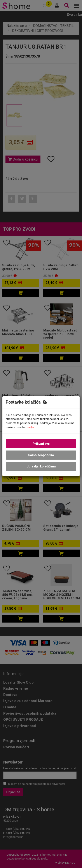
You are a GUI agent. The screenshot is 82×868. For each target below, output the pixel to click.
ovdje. (31, 427)
